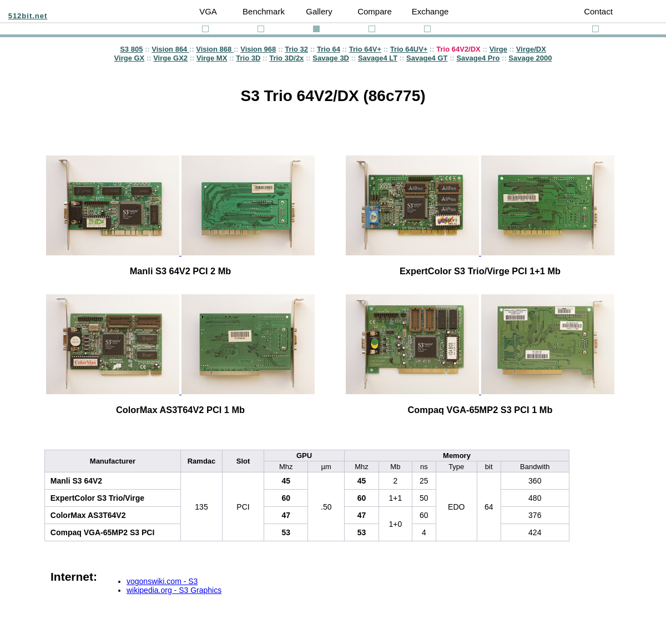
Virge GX (130, 58)
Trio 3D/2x (286, 58)
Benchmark (264, 11)
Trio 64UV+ (409, 49)
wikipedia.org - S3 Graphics (174, 590)
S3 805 (131, 49)
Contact (598, 11)
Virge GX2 (170, 58)
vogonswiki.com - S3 (162, 581)
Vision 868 (215, 49)
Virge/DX (531, 49)
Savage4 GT (427, 58)
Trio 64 (329, 49)
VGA (208, 11)
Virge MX (212, 58)
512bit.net (28, 16)
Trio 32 (296, 49)
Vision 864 (170, 49)
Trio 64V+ (365, 49)
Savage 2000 (530, 58)
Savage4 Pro (478, 58)
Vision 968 (258, 49)
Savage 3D (331, 58)
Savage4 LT (378, 58)
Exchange (430, 11)
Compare (375, 11)
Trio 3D (248, 58)
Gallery (319, 11)
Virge (498, 49)
